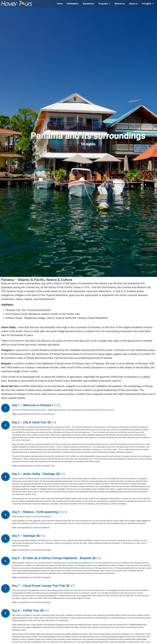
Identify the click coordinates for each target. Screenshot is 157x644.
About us (133, 4)
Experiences (89, 4)
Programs (104, 4)
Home (60, 4)
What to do (120, 4)
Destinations (73, 4)
